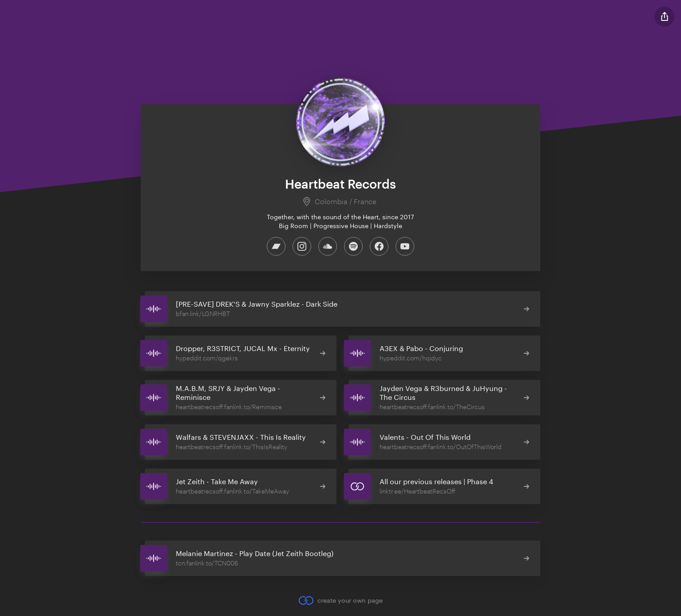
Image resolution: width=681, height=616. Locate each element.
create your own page (340, 600)
